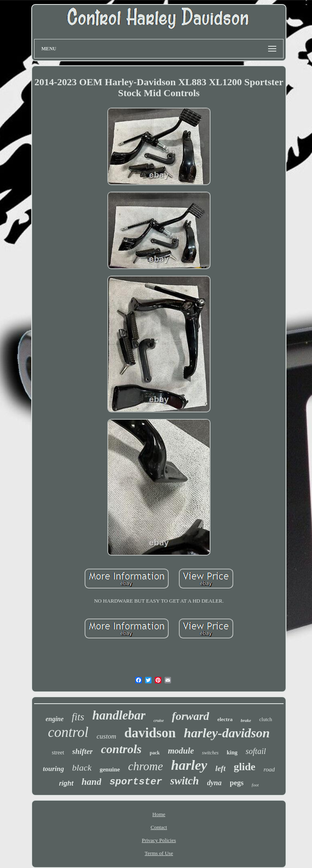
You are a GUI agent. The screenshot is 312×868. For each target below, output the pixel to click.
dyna (214, 783)
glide (244, 767)
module (181, 751)
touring (54, 769)
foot (255, 785)
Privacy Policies (159, 840)
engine (54, 719)
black (82, 768)
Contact (159, 827)
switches (210, 753)
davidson (150, 733)
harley (189, 765)
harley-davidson (227, 733)
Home (159, 814)
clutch (266, 719)
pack (155, 753)
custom (106, 736)
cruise (159, 720)
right (66, 783)
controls (121, 749)
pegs (237, 783)
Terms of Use (159, 853)
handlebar (119, 715)
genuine (110, 769)
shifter (83, 751)
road (269, 769)
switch (185, 781)
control (68, 732)
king (232, 753)
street (58, 753)
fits (78, 717)
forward (191, 716)
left (220, 768)
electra (225, 719)
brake (246, 720)
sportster (136, 782)
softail (256, 751)
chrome (145, 766)
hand (92, 782)
